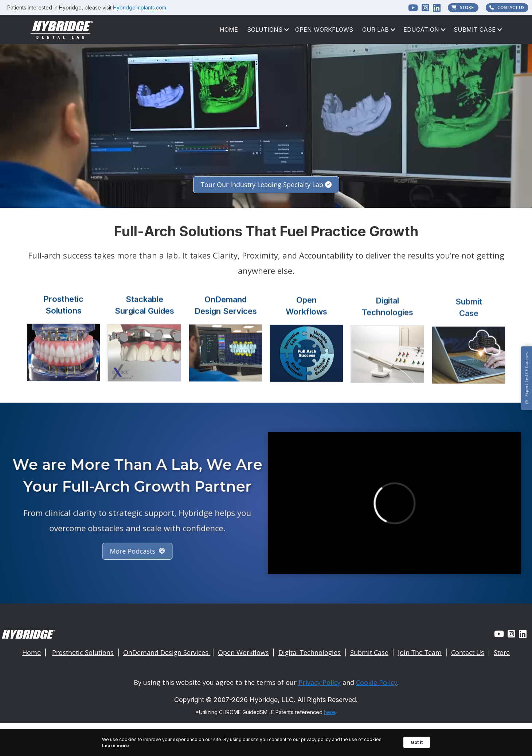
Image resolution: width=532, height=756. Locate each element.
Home (32, 652)
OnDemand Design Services (167, 652)
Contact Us (468, 652)
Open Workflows (324, 30)
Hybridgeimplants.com (140, 7)
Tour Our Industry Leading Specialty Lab (266, 185)
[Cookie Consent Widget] (266, 743)
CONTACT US (507, 7)
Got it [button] (417, 742)
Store (502, 652)
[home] (62, 29)
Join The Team (420, 652)
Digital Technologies (310, 652)
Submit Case (369, 652)
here (330, 712)
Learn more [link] (116, 746)
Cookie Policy (377, 682)
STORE (463, 7)
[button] (265, 30)
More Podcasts (135, 551)
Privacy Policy (320, 682)
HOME (229, 30)
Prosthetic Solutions (83, 652)
